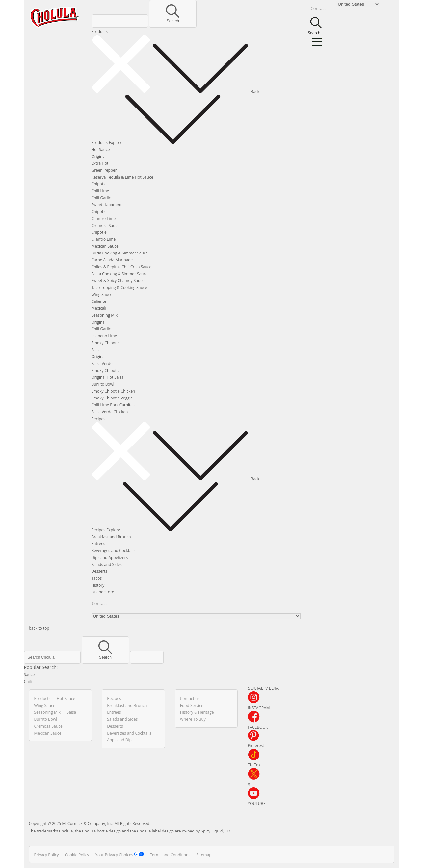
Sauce (29, 674)
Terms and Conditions (170, 855)
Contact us (190, 699)
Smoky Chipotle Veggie (112, 398)
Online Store (103, 592)
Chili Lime (100, 191)
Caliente (99, 301)
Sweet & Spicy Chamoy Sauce (118, 280)
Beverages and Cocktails (114, 550)
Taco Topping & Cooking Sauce (119, 287)
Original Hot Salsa (108, 377)
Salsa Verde (102, 363)
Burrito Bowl (103, 384)
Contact (100, 603)
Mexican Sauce (105, 246)
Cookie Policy (77, 855)
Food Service (192, 705)
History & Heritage (197, 712)
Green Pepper (104, 170)
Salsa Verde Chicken (110, 412)
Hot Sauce (101, 149)
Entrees (98, 543)
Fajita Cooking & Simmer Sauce (120, 274)
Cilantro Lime (104, 218)
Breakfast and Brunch (111, 537)
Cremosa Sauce (106, 225)
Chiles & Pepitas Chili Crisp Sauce (122, 267)
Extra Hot (100, 163)
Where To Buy (193, 719)
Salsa (96, 350)
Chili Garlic (101, 198)
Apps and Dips (120, 740)
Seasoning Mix (105, 315)
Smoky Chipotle (106, 343)
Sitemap (204, 855)
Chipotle (99, 184)
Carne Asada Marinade (112, 260)
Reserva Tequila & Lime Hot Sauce (122, 177)
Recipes (98, 419)
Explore (165, 142)
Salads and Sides (107, 564)
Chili (28, 681)
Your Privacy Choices (119, 855)
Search (173, 19)
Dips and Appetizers (110, 557)
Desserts (99, 571)
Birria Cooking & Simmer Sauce (120, 253)
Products (100, 31)
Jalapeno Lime (104, 336)
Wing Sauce (102, 294)
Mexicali (99, 308)
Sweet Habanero (107, 205)
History (98, 585)
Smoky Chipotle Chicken (113, 391)
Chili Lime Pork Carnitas (113, 405)
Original (99, 156)
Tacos (97, 578)
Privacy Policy (47, 855)
